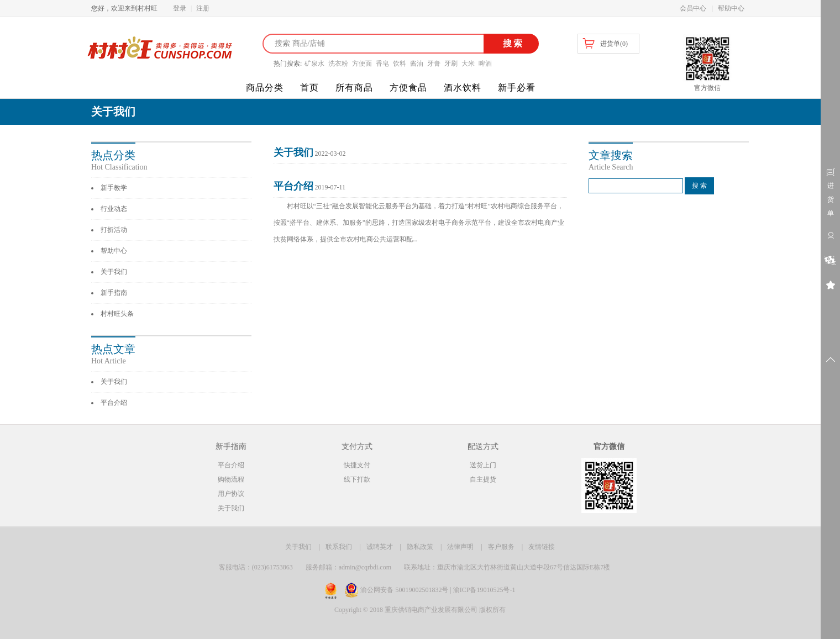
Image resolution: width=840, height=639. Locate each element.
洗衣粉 (338, 64)
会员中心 (693, 8)
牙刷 (451, 64)
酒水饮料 (463, 88)
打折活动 (114, 230)
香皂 (382, 64)
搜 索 (699, 186)
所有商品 (354, 88)
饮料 (400, 64)
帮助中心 (731, 8)
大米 (468, 64)
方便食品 (408, 88)
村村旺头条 (117, 314)
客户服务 (501, 547)
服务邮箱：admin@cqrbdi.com (348, 567)
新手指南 (114, 293)
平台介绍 (114, 403)
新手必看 (517, 88)
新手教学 (114, 188)
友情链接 (542, 547)
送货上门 (483, 465)
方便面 (362, 64)
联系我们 (339, 547)
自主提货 (483, 479)
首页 (309, 88)
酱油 (417, 64)
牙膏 (434, 64)
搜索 (511, 43)
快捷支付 (357, 465)
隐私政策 (420, 547)
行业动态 (114, 209)
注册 (203, 8)
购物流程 (231, 479)
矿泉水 (314, 64)
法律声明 (460, 547)
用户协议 (231, 494)
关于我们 (114, 272)
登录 (180, 8)
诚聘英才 (380, 547)
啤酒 (485, 64)
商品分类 (265, 88)
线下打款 (357, 479)
